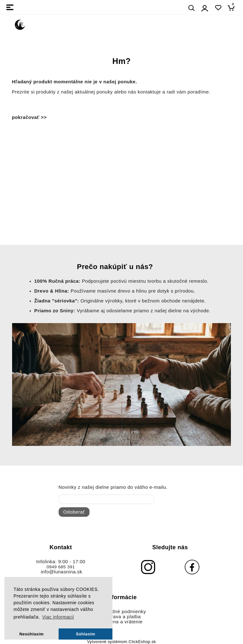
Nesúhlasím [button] (32, 634)
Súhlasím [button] (86, 634)
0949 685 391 (61, 567)
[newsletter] (106, 499)
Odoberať (74, 512)
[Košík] (233, 8)
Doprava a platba (122, 617)
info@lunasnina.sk (61, 572)
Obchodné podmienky (122, 612)
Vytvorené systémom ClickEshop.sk (121, 642)
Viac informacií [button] (58, 617)
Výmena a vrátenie (122, 622)
